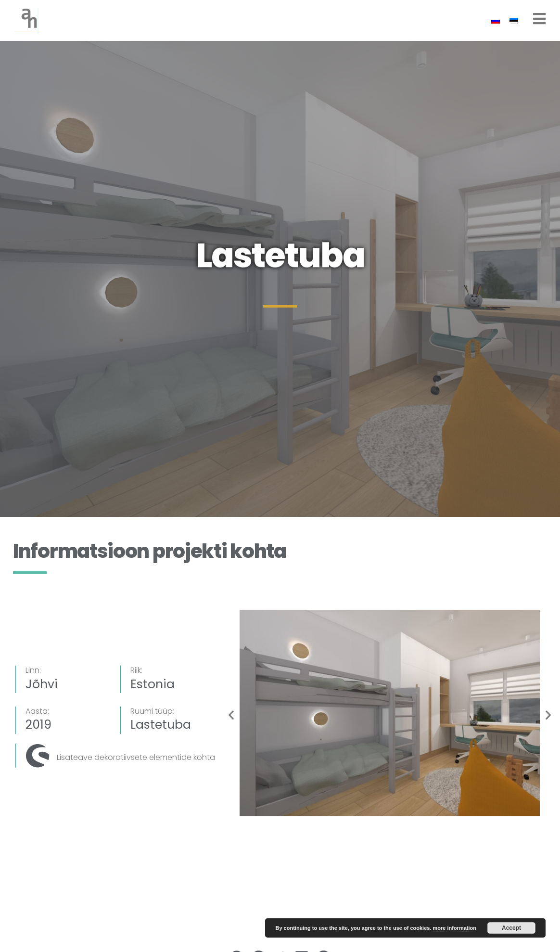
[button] (231, 715)
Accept (511, 928)
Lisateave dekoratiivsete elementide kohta (136, 757)
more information (454, 928)
